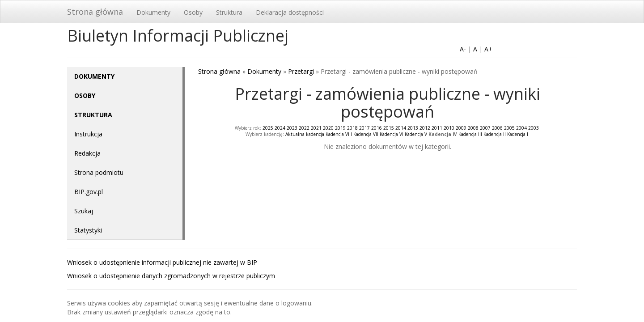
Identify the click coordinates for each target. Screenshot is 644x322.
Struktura (229, 12)
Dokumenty (153, 12)
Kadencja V (416, 134)
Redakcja (87, 153)
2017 (364, 128)
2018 (352, 128)
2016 (377, 128)
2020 (328, 128)
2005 (509, 128)
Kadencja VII (366, 134)
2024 (280, 128)
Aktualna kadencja (305, 134)
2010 (449, 128)
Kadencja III (470, 134)
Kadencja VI (392, 134)
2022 (304, 128)
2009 (461, 128)
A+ (488, 49)
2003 (534, 128)
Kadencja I (518, 134)
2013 (413, 128)
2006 (497, 128)
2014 (401, 128)
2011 (437, 128)
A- (463, 49)
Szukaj (84, 211)
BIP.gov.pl (89, 192)
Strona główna (95, 12)
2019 (340, 128)
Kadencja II (495, 134)
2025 (268, 128)
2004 (521, 128)
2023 (292, 128)
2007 (485, 128)
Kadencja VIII (339, 134)
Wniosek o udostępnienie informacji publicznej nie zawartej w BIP (162, 262)
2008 (473, 128)
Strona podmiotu (99, 172)
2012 (425, 128)
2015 (389, 128)
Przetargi (301, 71)
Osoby (193, 12)
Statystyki (88, 230)
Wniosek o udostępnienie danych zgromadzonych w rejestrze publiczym (171, 276)
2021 (316, 128)
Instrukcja (88, 134)
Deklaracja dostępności (290, 12)
